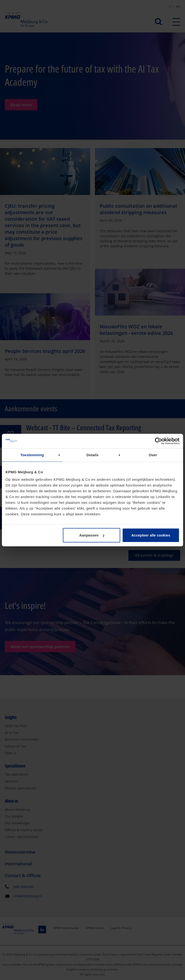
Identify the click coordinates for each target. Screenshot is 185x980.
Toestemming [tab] (32, 455)
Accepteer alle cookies (151, 535)
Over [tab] (153, 455)
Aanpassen (92, 535)
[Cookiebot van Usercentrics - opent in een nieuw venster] (158, 441)
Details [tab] (92, 455)
